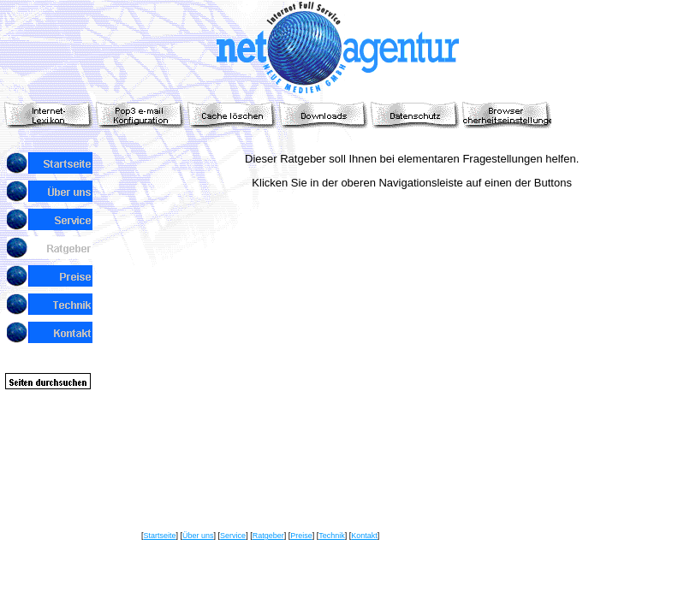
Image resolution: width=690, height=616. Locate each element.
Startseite (160, 536)
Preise (301, 536)
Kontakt (364, 536)
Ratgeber (268, 536)
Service (233, 536)
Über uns (198, 536)
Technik (332, 536)
